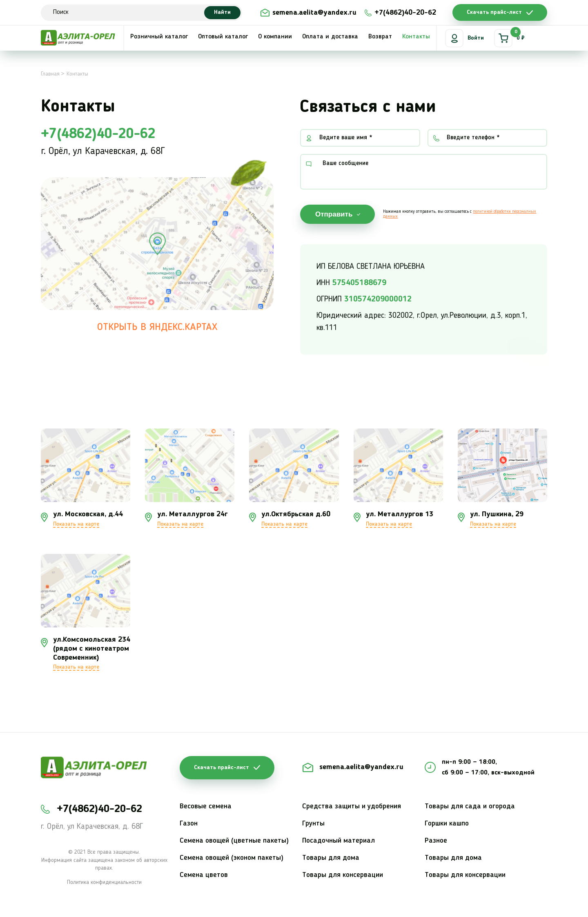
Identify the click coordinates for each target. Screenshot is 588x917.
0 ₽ (509, 38)
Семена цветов (204, 875)
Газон (189, 823)
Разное (436, 841)
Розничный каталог (159, 37)
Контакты (416, 37)
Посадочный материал (339, 841)
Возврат (380, 37)
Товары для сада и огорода (470, 806)
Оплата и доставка (330, 37)
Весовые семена (206, 806)
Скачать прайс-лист (494, 12)
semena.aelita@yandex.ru (314, 13)
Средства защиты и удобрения (352, 806)
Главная (50, 74)
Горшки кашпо (447, 823)
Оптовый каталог (223, 37)
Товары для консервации (343, 875)
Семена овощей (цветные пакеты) (234, 841)
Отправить (334, 214)
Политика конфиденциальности (104, 882)
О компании (275, 37)
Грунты (313, 823)
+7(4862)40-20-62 (405, 13)
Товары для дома (331, 858)
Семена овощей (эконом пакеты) (232, 858)
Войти (464, 38)
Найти (222, 12)
